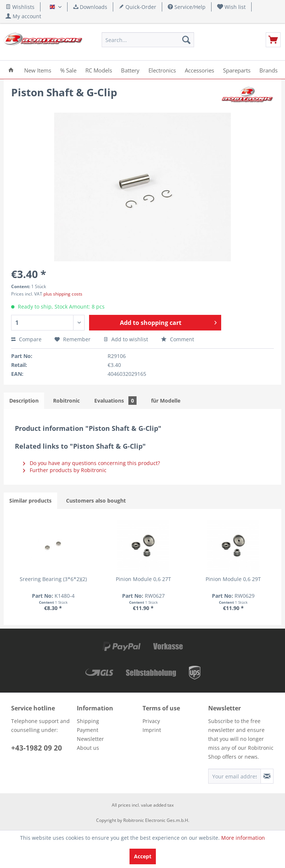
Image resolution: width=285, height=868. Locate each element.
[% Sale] (68, 70)
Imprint (152, 729)
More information (243, 838)
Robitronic (66, 401)
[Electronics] (162, 70)
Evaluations (115, 401)
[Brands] (268, 70)
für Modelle (166, 401)
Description (24, 401)
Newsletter (90, 738)
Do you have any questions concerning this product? (91, 463)
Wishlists (20, 7)
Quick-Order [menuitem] (137, 7)
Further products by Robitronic (65, 470)
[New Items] (38, 70)
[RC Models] (99, 70)
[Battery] (130, 70)
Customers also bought (96, 501)
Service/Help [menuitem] (187, 7)
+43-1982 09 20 (37, 747)
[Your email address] (235, 775)
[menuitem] (232, 7)
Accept (143, 856)
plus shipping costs (63, 294)
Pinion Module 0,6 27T (89, 582)
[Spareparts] (237, 70)
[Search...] (148, 40)
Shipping (88, 720)
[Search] (186, 40)
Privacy (151, 720)
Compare (26, 339)
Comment (178, 339)
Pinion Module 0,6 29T (143, 582)
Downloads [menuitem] (90, 7)
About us (88, 747)
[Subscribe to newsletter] (267, 775)
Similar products (30, 501)
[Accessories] (199, 70)
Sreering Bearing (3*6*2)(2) (35, 582)
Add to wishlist (126, 339)
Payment (88, 729)
